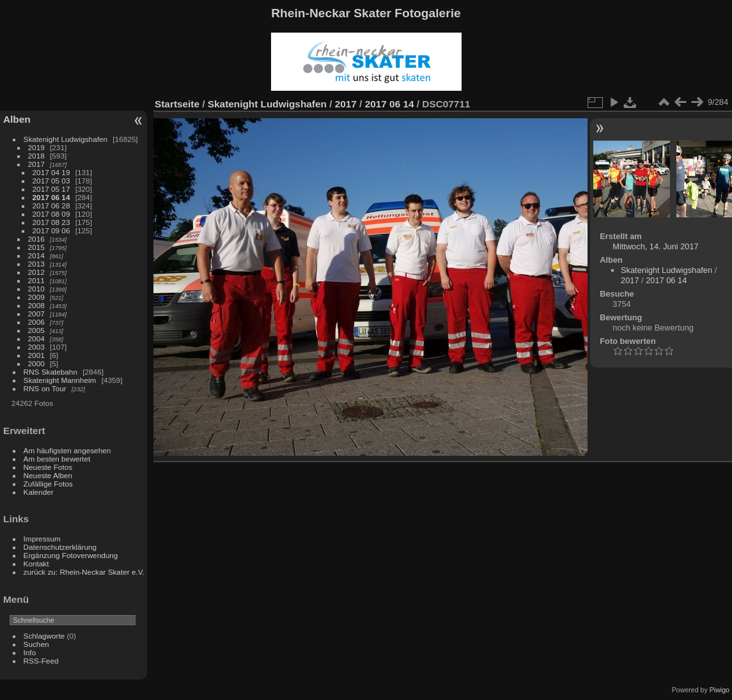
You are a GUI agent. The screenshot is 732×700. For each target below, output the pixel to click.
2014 (36, 255)
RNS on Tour (45, 388)
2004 (36, 338)
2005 (36, 330)
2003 (36, 347)
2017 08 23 (51, 222)
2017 (36, 164)
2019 (36, 147)
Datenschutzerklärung (60, 547)
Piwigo (720, 690)
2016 (36, 239)
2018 (36, 156)
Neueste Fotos (48, 467)
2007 (36, 314)
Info (30, 652)
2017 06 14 (51, 197)
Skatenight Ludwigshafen (66, 139)
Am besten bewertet (57, 459)
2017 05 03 (51, 181)
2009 (36, 297)
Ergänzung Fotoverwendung (71, 555)
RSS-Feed (41, 661)
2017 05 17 (51, 189)
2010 (36, 289)
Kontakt (36, 564)
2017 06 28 (51, 206)
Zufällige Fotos (48, 484)
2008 (36, 305)
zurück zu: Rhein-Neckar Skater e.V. (84, 572)
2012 (36, 272)
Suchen (36, 644)
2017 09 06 (51, 230)
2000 (36, 363)
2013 (36, 264)
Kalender (39, 492)
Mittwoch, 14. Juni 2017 (655, 246)
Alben (17, 119)
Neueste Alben (48, 475)
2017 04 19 (51, 172)
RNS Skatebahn (51, 372)
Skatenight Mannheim (60, 380)
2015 (36, 247)
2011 (36, 280)
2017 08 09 (51, 214)
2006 (36, 322)
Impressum (42, 539)
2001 (36, 355)
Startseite (177, 104)
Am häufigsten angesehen (67, 450)
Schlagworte (44, 636)
